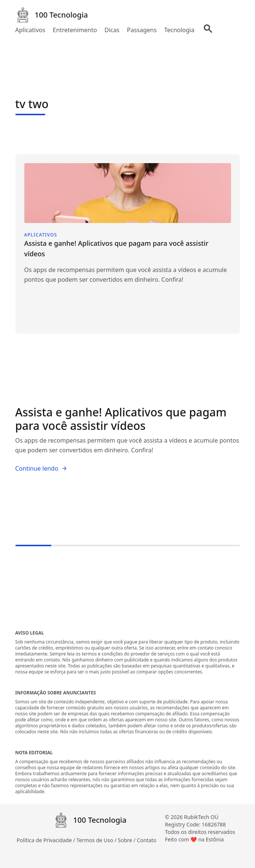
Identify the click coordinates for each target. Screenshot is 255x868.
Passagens (142, 30)
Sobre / (128, 840)
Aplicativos (30, 30)
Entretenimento (75, 30)
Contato (146, 840)
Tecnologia (179, 30)
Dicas (112, 30)
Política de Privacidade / (47, 840)
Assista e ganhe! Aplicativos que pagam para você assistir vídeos (121, 419)
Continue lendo (41, 468)
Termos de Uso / (97, 840)
